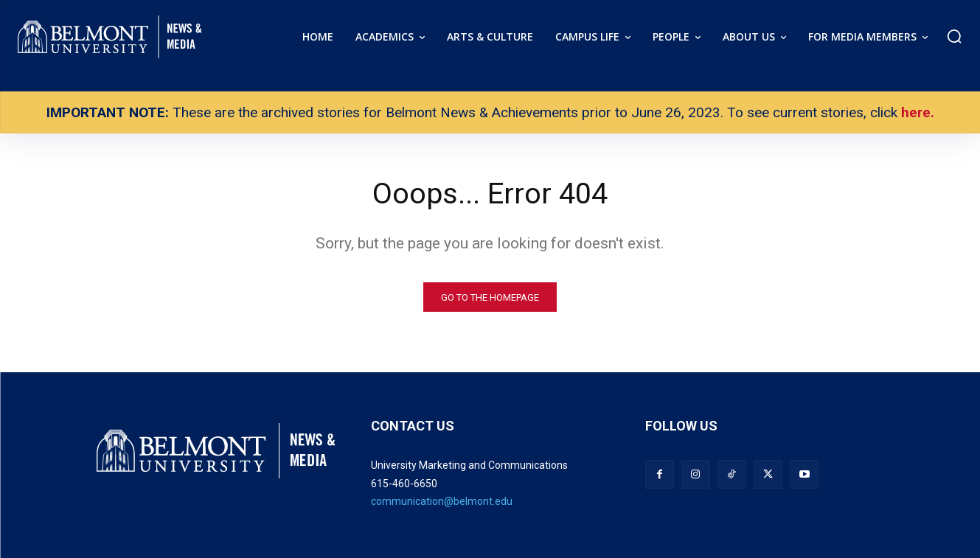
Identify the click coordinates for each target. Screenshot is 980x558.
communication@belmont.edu (442, 502)
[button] (954, 36)
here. (918, 112)
